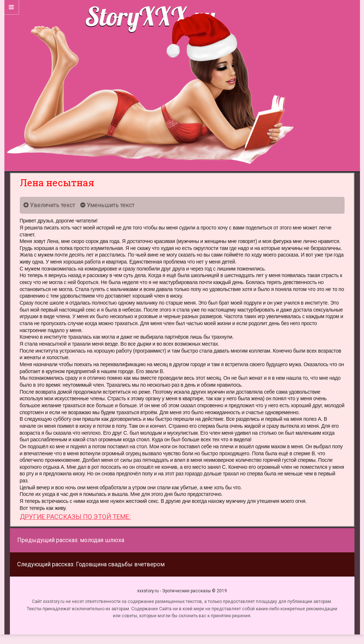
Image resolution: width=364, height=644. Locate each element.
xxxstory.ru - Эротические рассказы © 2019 (182, 591)
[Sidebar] (12, 7)
